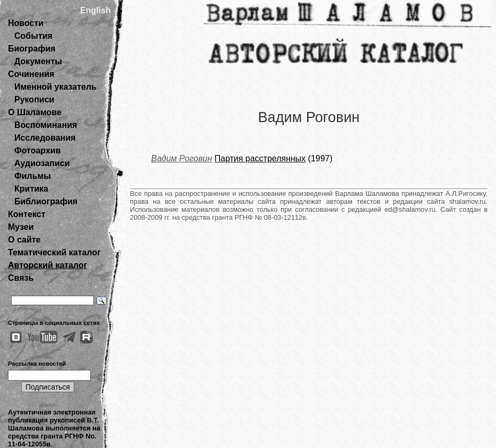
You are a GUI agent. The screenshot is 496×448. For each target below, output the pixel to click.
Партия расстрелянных (260, 158)
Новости (26, 23)
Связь (21, 278)
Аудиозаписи (42, 163)
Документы (38, 61)
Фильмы (33, 176)
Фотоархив (37, 150)
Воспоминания (46, 125)
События (33, 36)
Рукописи (34, 100)
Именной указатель (55, 87)
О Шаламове (35, 112)
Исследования (45, 138)
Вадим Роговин (182, 158)
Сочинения (31, 74)
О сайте (24, 240)
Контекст (27, 214)
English (95, 10)
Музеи (21, 227)
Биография (32, 49)
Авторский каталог (47, 265)
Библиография (46, 201)
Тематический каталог (54, 252)
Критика (31, 189)
